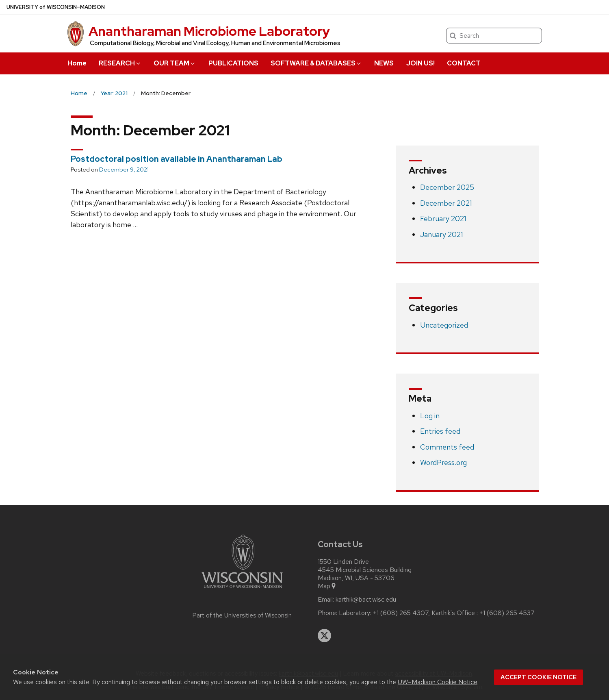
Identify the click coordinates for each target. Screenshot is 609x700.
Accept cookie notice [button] (539, 677)
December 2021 (446, 203)
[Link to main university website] (242, 590)
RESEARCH (120, 63)
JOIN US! (420, 63)
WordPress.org (443, 462)
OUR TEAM (175, 63)
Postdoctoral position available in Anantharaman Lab (177, 159)
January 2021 (442, 234)
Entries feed (440, 431)
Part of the (242, 615)
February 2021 (443, 218)
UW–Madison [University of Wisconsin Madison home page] (56, 7)
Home (77, 63)
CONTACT (464, 63)
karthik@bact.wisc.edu (366, 600)
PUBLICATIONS (233, 63)
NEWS (384, 63)
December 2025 (447, 187)
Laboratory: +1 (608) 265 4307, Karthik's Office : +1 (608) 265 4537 (437, 613)
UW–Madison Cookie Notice (438, 682)
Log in (430, 416)
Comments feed (447, 447)
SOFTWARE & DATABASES (316, 63)
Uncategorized (444, 325)
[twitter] (325, 636)
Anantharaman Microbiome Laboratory (209, 31)
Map (327, 586)
